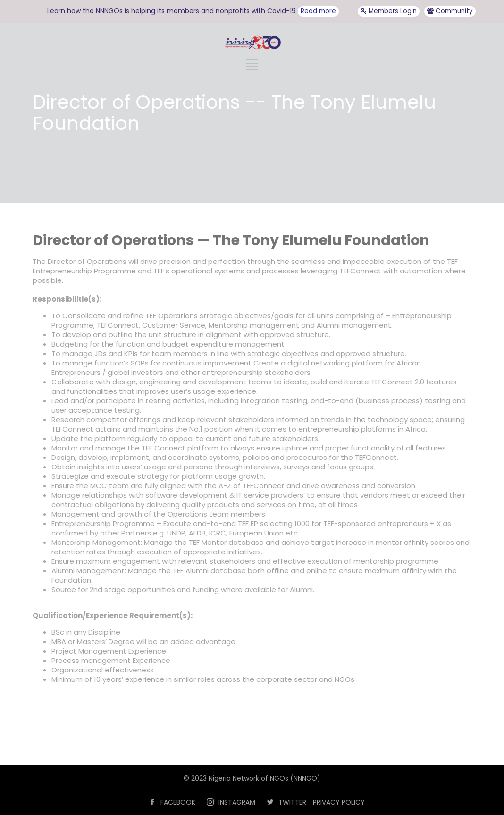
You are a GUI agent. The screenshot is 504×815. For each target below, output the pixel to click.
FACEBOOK (178, 802)
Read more (318, 11)
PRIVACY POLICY (339, 802)
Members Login (389, 11)
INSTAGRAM (237, 802)
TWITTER (292, 802)
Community (450, 11)
